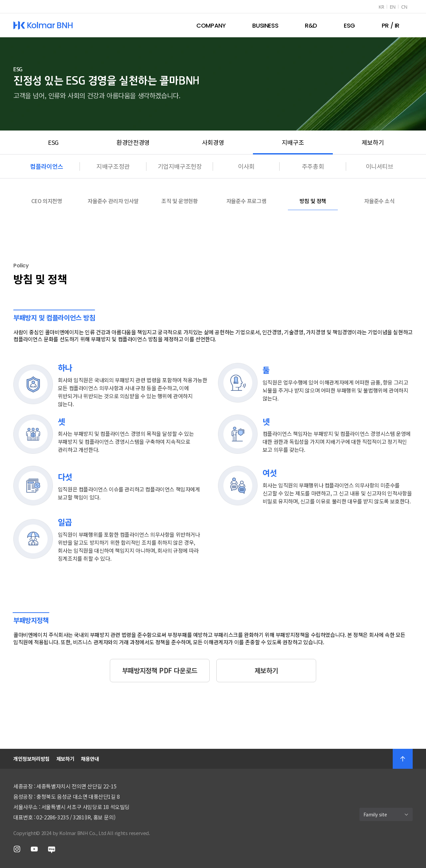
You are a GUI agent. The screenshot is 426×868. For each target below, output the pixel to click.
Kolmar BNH (43, 25)
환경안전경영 (133, 142)
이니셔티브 (380, 166)
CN (404, 7)
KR (381, 7)
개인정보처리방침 (31, 759)
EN (393, 7)
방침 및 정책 (313, 201)
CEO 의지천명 (47, 201)
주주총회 (313, 166)
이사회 (246, 166)
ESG (53, 142)
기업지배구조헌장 (180, 166)
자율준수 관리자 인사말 (113, 201)
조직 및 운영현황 (180, 201)
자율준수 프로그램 (246, 201)
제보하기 (373, 142)
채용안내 (90, 759)
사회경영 (213, 142)
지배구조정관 (113, 166)
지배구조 (293, 142)
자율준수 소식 (379, 201)
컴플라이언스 (47, 166)
